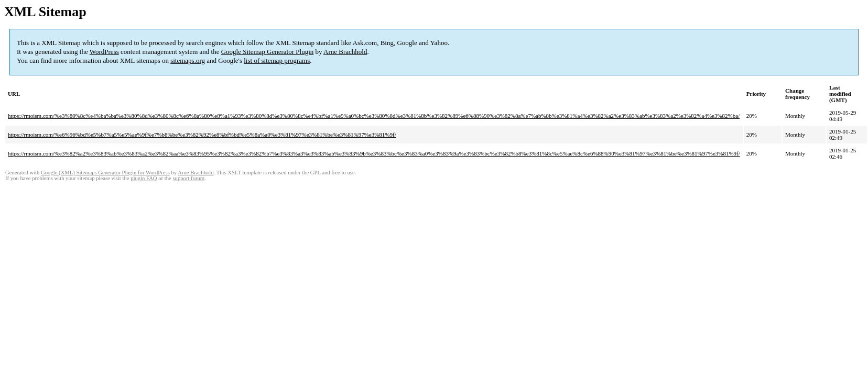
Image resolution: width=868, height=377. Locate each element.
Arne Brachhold (345, 52)
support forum (188, 178)
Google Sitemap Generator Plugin (268, 52)
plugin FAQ (144, 178)
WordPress (104, 52)
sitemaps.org (188, 60)
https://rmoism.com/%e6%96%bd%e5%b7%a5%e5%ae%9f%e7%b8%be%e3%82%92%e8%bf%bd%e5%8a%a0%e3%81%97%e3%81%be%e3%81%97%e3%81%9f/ (202, 135)
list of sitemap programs (277, 60)
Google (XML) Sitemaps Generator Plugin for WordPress (105, 173)
